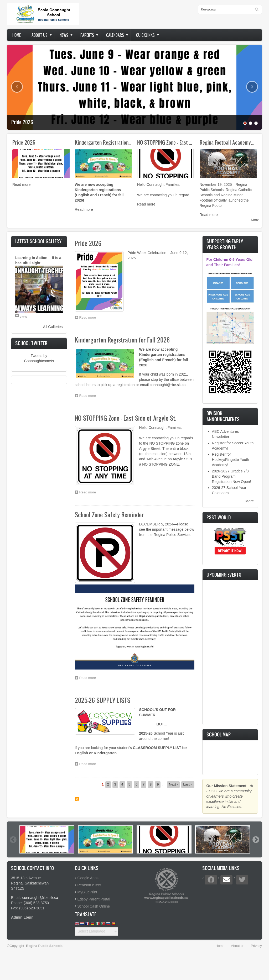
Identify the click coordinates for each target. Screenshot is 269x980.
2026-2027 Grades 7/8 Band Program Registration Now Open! (232, 476)
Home (17, 35)
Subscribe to (77, 799)
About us (40, 35)
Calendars (115, 35)
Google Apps (88, 878)
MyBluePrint (87, 892)
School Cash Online (94, 906)
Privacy (256, 946)
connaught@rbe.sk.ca (40, 898)
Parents (87, 35)
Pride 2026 (22, 122)
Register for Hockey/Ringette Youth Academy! (231, 460)
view (23, 317)
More (255, 220)
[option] (47, 839)
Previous (17, 87)
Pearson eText (89, 885)
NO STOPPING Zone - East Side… (169, 142)
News (64, 35)
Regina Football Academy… (227, 142)
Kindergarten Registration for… (107, 142)
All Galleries (53, 327)
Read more (21, 185)
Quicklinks (145, 35)
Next (252, 87)
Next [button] (256, 840)
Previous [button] (13, 840)
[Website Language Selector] (96, 931)
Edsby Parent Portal (94, 899)
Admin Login (22, 917)
